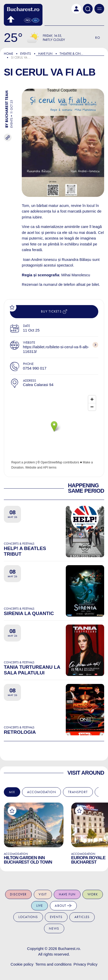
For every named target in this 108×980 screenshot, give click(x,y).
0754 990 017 (35, 368)
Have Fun (45, 54)
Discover (18, 894)
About (63, 906)
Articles (82, 917)
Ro (98, 38)
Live (40, 906)
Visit (43, 894)
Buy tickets (54, 312)
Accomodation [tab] (42, 792)
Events (26, 54)
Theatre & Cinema (73, 54)
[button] (76, 9)
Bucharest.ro (69, 949)
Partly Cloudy (54, 40)
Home (8, 54)
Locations (28, 917)
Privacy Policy (85, 964)
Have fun (67, 894)
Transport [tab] (78, 792)
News (54, 928)
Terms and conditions (53, 964)
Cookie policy (22, 964)
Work (93, 894)
